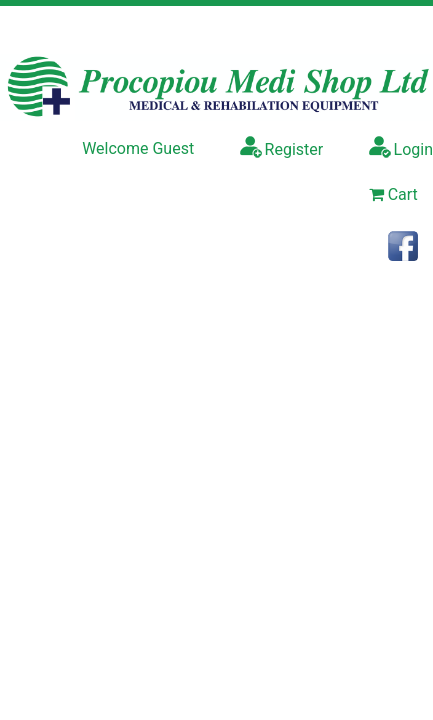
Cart (393, 194)
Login (401, 147)
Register (282, 147)
